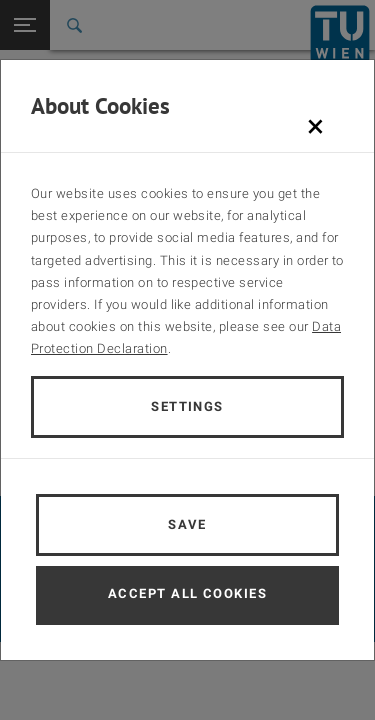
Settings (187, 406)
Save (187, 524)
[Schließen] (315, 126)
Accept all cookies (187, 593)
